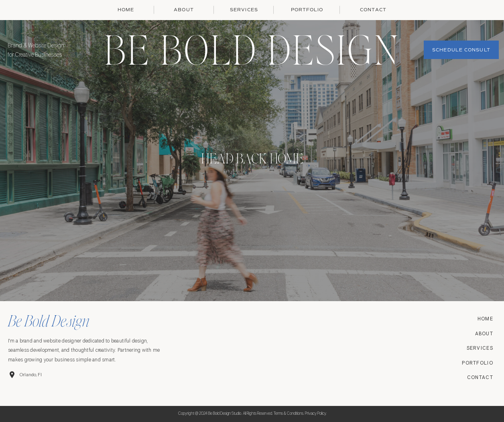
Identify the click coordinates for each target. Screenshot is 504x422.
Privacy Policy (315, 414)
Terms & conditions (289, 414)
